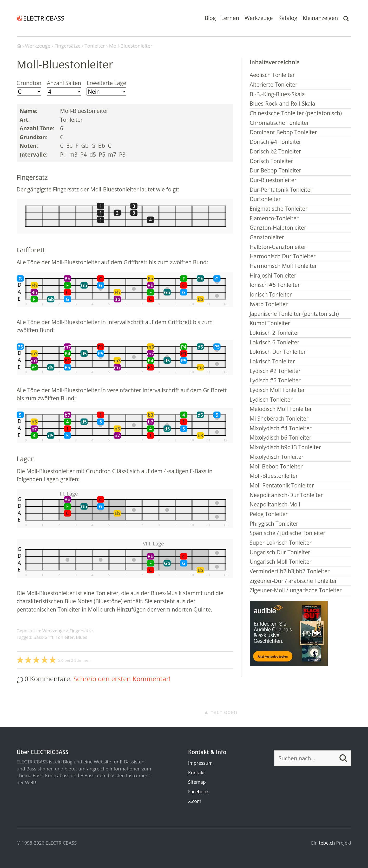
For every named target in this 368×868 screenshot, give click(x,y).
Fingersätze (81, 631)
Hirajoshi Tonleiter (273, 275)
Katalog (288, 18)
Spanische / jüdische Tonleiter (288, 533)
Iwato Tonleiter (269, 304)
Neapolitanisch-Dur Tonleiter (286, 495)
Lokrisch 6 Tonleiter (275, 342)
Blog (210, 18)
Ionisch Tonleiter (271, 294)
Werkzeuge (259, 18)
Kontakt (197, 773)
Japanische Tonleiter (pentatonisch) (294, 314)
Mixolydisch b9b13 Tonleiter (285, 447)
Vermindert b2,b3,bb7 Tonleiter (290, 571)
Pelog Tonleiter (269, 514)
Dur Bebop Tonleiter (276, 170)
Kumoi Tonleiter (270, 323)
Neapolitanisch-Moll (275, 504)
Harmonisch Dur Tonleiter (283, 256)
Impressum (200, 763)
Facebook (198, 792)
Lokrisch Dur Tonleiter (278, 352)
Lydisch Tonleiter (271, 400)
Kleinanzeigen (320, 18)
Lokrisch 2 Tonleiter (275, 333)
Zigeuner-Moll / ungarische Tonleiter (296, 590)
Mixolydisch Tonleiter (277, 457)
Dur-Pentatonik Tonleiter (281, 190)
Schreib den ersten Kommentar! (122, 679)
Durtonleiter (265, 199)
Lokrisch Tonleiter (272, 361)
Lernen (230, 18)
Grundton (29, 83)
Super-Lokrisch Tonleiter (281, 543)
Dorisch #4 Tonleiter (276, 142)
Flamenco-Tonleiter (274, 218)
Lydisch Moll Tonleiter (277, 390)
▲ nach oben (220, 712)
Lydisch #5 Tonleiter (275, 380)
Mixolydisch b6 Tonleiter (281, 438)
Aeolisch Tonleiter (272, 75)
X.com (195, 801)
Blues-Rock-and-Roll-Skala (282, 104)
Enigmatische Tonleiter (279, 209)
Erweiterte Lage (106, 83)
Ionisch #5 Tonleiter (275, 285)
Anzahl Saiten (64, 83)
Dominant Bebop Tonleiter (283, 132)
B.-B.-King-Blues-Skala (277, 94)
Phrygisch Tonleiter (274, 524)
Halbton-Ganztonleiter (278, 247)
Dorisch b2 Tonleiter (275, 151)
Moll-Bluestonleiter (274, 476)
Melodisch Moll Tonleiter (281, 409)
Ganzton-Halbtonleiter (278, 228)
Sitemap (197, 782)
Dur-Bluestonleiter (273, 180)
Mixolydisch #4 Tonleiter (281, 428)
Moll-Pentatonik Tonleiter (282, 485)
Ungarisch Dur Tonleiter (280, 552)
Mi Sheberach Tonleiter (279, 419)
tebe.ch (327, 843)
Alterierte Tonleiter (274, 85)
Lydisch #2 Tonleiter (275, 371)
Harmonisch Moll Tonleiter (283, 266)
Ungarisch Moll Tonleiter (281, 562)
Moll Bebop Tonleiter (276, 466)
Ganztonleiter (267, 237)
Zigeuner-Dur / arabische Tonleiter (293, 581)
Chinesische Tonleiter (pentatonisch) (296, 113)
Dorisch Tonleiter (272, 161)
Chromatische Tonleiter (280, 123)
